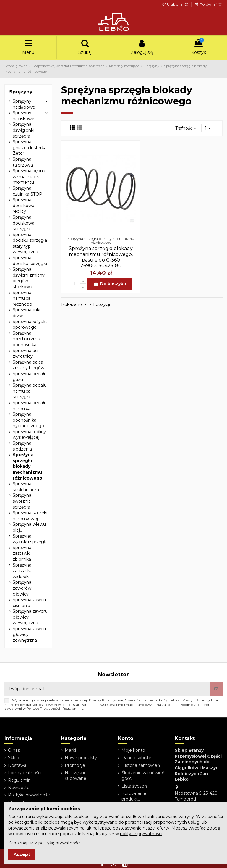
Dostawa (17, 765)
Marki (70, 750)
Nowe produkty (81, 758)
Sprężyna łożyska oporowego (30, 325)
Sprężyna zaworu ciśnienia (30, 603)
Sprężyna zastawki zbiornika (22, 553)
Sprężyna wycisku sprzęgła (30, 539)
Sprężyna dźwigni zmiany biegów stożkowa (29, 278)
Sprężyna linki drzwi (26, 313)
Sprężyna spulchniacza (26, 487)
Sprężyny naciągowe (24, 104)
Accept (22, 854)
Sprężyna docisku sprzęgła (30, 261)
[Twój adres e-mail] (107, 689)
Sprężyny (21, 92)
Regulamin (19, 780)
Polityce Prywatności (43, 709)
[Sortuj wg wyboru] (186, 128)
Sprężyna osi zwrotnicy (25, 354)
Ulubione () (175, 4)
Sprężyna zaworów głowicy (22, 588)
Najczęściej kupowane (76, 776)
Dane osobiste (136, 758)
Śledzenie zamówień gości (143, 776)
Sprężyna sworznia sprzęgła (22, 501)
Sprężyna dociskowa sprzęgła (23, 223)
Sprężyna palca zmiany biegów (29, 365)
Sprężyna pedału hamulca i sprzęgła (30, 391)
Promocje (75, 765)
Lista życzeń (134, 786)
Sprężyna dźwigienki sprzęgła (23, 130)
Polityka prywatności (29, 795)
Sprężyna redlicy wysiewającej (29, 435)
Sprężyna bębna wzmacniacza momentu (29, 176)
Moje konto (133, 750)
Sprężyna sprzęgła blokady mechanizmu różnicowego (27, 466)
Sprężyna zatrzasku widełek (23, 571)
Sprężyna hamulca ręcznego (22, 298)
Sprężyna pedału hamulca (30, 406)
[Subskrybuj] (216, 689)
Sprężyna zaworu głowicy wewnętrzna (30, 617)
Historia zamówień (141, 765)
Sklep (14, 758)
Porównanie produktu (134, 796)
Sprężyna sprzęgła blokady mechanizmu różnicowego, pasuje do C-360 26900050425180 (101, 257)
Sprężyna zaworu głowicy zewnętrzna (30, 634)
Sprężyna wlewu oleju (29, 527)
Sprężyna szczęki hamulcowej (30, 516)
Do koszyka (110, 284)
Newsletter (20, 788)
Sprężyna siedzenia (22, 446)
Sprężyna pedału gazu (30, 377)
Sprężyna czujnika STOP (27, 191)
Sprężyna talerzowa (23, 162)
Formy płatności (25, 773)
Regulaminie (73, 709)
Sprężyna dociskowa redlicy (23, 205)
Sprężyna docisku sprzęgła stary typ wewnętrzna (30, 243)
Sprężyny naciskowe (23, 116)
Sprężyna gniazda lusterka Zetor (30, 147)
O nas (14, 750)
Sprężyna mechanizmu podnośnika (26, 339)
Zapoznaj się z (44, 843)
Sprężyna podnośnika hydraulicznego (28, 420)
